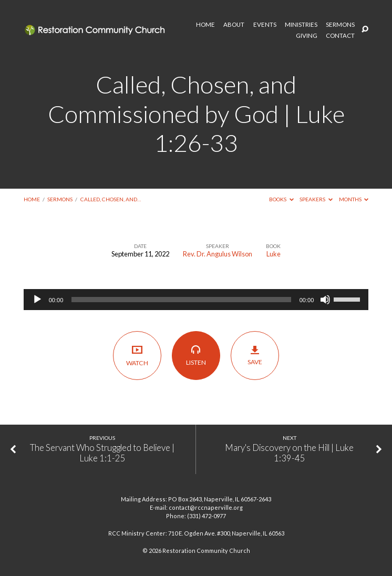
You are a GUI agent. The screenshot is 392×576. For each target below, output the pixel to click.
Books (281, 199)
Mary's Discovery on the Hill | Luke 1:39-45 (289, 453)
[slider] (181, 300)
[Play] (37, 300)
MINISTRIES (301, 25)
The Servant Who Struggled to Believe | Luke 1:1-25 (102, 453)
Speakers (316, 199)
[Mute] (325, 300)
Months (354, 199)
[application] (196, 300)
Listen (196, 355)
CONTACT (340, 36)
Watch (137, 356)
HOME (205, 25)
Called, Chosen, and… (111, 199)
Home (32, 199)
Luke (274, 254)
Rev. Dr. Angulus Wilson (218, 254)
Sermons (60, 199)
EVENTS (265, 25)
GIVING (307, 36)
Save (255, 355)
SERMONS (340, 25)
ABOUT (234, 25)
